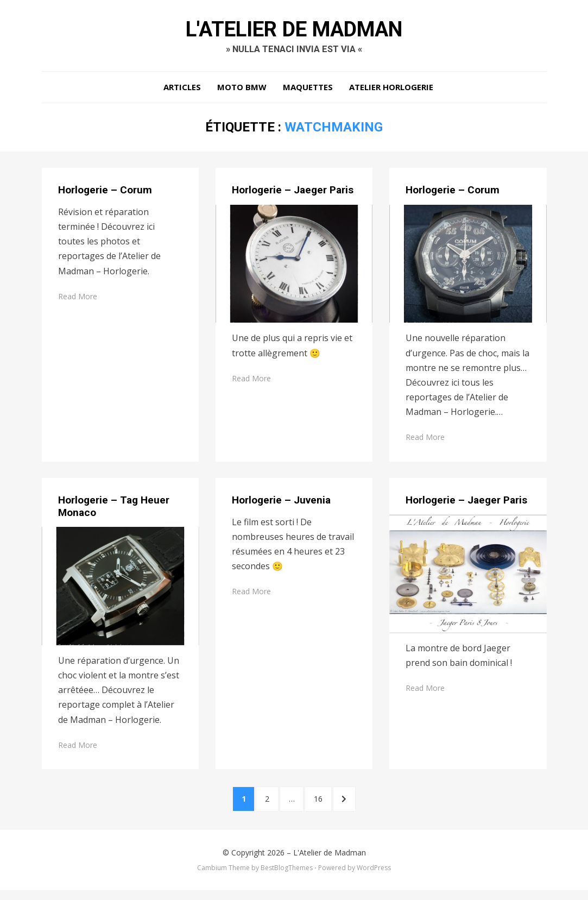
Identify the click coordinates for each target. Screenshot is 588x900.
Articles (182, 92)
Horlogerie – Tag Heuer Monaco (114, 511)
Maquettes (308, 92)
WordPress (374, 878)
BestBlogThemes (287, 878)
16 (329, 805)
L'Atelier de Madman (294, 32)
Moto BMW (242, 92)
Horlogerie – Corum (105, 195)
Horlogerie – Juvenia (281, 505)
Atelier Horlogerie (391, 92)
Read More (78, 301)
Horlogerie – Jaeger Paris (293, 195)
